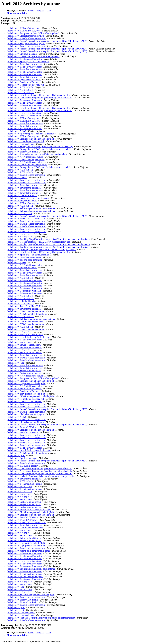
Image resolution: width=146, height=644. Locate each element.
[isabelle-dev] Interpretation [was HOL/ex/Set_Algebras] (33, 33)
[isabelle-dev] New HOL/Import (22, 195)
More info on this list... (18, 13)
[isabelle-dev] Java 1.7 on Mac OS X (24, 306)
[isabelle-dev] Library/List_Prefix (23, 152)
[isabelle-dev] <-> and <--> (20, 213)
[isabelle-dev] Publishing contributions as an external (31, 208)
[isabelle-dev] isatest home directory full (26, 85)
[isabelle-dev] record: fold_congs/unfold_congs (29, 337)
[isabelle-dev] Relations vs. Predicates (25, 59)
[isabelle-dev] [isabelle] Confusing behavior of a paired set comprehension (41, 250)
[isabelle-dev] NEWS (17, 131)
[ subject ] (40, 11)
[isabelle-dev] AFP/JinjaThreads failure (25, 157)
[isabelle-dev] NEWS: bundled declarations (27, 165)
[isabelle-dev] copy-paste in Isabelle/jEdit (26, 383)
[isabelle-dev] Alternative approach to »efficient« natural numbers (37, 154)
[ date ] (49, 11)
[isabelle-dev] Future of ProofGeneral (24, 345)
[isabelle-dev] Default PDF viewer (23, 427)
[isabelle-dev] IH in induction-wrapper (25, 484)
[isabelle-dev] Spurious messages (22, 54)
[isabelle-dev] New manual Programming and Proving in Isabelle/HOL (39, 98)
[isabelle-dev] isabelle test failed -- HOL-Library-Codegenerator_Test (39, 95)
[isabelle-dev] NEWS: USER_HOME (24, 401)
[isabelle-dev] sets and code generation (25, 260)
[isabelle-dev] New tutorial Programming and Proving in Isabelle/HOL (39, 474)
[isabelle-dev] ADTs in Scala (20, 87)
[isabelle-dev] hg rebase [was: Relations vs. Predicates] (32, 134)
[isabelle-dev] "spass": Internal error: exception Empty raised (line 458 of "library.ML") (47, 41)
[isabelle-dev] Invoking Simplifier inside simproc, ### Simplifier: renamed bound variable (48, 239)
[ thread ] (31, 11)
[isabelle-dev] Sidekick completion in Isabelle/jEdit (31, 139)
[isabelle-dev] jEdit (16, 363)
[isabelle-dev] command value (21, 144)
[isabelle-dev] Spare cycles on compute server (28, 62)
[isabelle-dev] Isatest (17, 262)
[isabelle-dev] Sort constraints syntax (24, 371)
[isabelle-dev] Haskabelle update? (23, 466)
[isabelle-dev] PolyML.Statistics (22, 201)
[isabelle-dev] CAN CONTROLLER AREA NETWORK (33, 56)
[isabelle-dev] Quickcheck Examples (24, 80)
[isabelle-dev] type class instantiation (24, 113)
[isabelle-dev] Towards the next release (25, 64)
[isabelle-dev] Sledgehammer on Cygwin (26, 36)
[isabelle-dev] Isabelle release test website (26, 38)
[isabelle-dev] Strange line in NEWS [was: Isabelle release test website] (40, 147)
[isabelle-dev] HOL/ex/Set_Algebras (24, 28)
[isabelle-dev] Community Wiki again (24, 291)
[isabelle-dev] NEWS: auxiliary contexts (26, 159)
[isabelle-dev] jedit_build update (22, 301)
